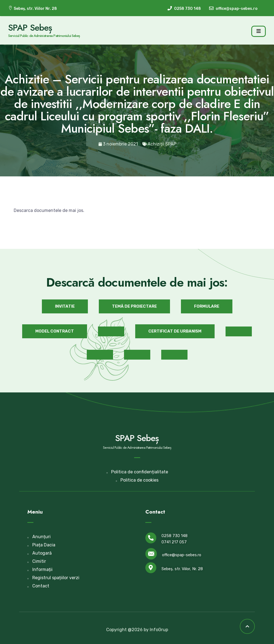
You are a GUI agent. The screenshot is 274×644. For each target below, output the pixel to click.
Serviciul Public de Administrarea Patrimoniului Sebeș (44, 36)
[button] (65, 306)
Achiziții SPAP (162, 144)
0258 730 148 (175, 536)
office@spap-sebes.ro (182, 555)
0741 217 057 (174, 542)
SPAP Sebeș (30, 28)
